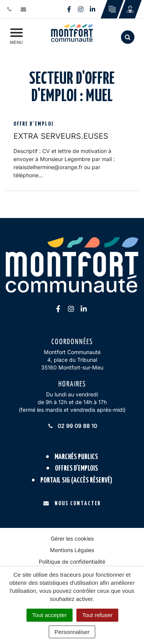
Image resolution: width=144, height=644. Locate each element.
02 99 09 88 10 (72, 426)
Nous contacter (72, 503)
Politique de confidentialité (72, 562)
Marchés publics (76, 457)
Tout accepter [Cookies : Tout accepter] (50, 615)
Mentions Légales (72, 550)
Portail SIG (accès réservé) (76, 480)
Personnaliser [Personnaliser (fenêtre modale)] (72, 632)
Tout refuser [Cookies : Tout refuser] (97, 615)
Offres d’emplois (76, 468)
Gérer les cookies (72, 538)
